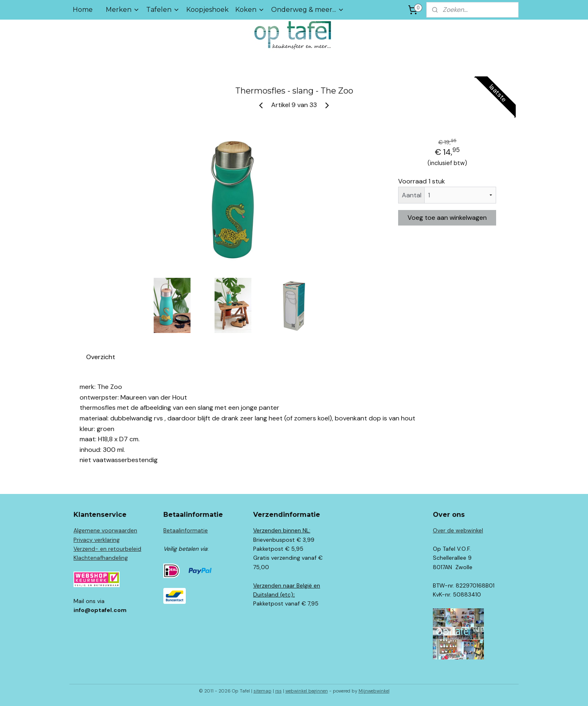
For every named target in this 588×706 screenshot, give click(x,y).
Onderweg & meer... (308, 10)
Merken (123, 10)
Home (83, 10)
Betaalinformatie (186, 530)
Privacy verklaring (97, 540)
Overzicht (101, 357)
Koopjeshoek (207, 10)
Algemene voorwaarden (105, 530)
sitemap (263, 691)
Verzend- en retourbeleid (107, 549)
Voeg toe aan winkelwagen (447, 218)
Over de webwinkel (458, 530)
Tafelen (163, 10)
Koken (250, 10)
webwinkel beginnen (307, 691)
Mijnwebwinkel (374, 691)
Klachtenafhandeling (101, 558)
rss (278, 691)
